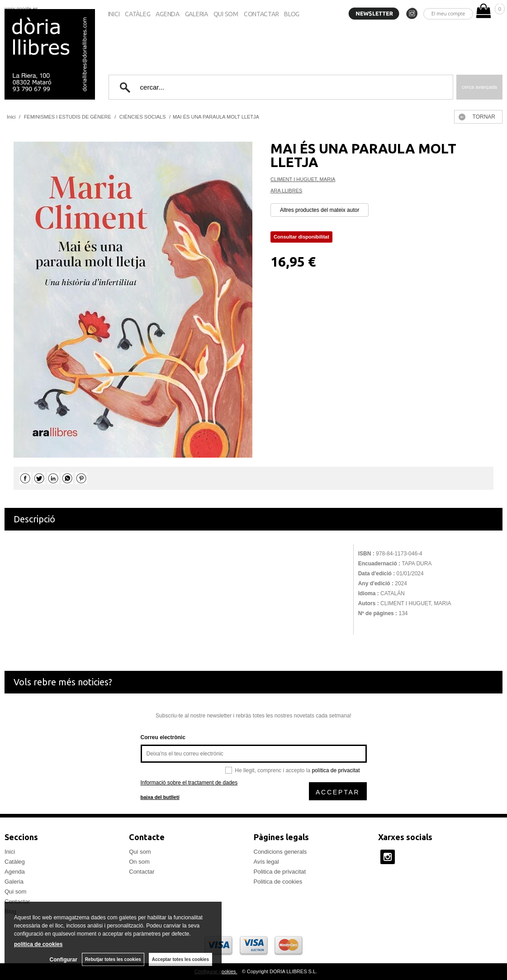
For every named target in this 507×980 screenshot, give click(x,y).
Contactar (261, 14)
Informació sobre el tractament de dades (189, 783)
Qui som (226, 14)
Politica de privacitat (280, 872)
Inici (114, 14)
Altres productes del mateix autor (320, 210)
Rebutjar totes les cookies (113, 959)
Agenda (167, 14)
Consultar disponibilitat (301, 237)
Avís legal (266, 862)
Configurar (64, 960)
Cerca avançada (479, 87)
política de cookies (38, 944)
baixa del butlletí (160, 797)
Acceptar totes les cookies (180, 959)
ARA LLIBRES (286, 191)
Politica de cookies (278, 882)
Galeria (197, 14)
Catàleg (137, 14)
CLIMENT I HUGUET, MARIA (303, 179)
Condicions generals (280, 852)
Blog (292, 14)
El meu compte (448, 13)
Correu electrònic (163, 737)
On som (139, 862)
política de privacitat (336, 770)
